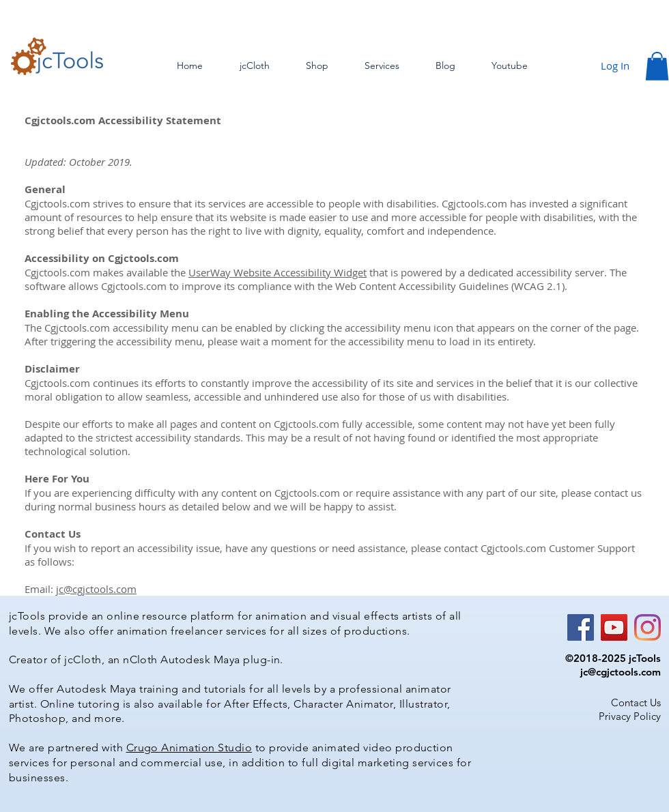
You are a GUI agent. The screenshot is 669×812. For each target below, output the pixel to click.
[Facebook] (581, 627)
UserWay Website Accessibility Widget (277, 272)
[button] (657, 66)
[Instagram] (647, 627)
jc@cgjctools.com (96, 589)
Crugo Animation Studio (189, 748)
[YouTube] (614, 627)
